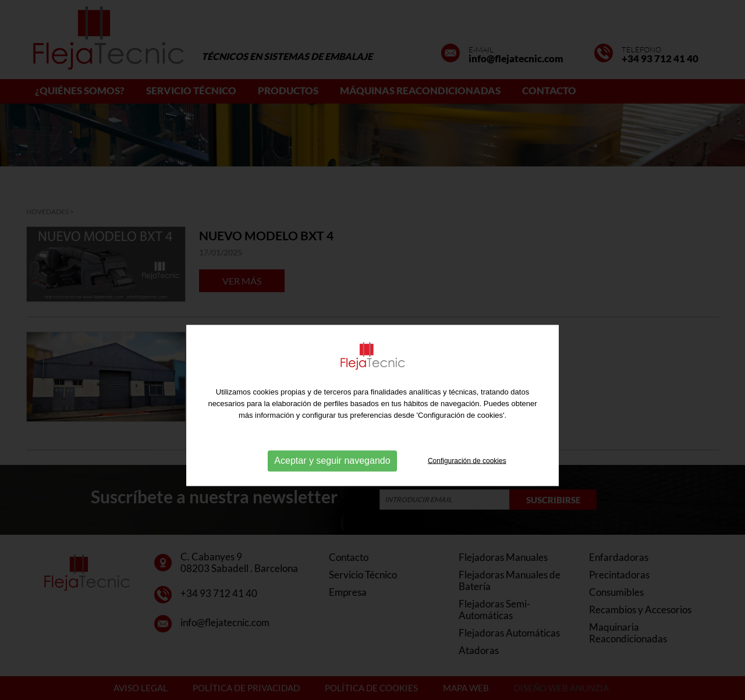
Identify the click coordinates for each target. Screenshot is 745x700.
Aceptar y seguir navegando (332, 480)
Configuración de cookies (467, 479)
